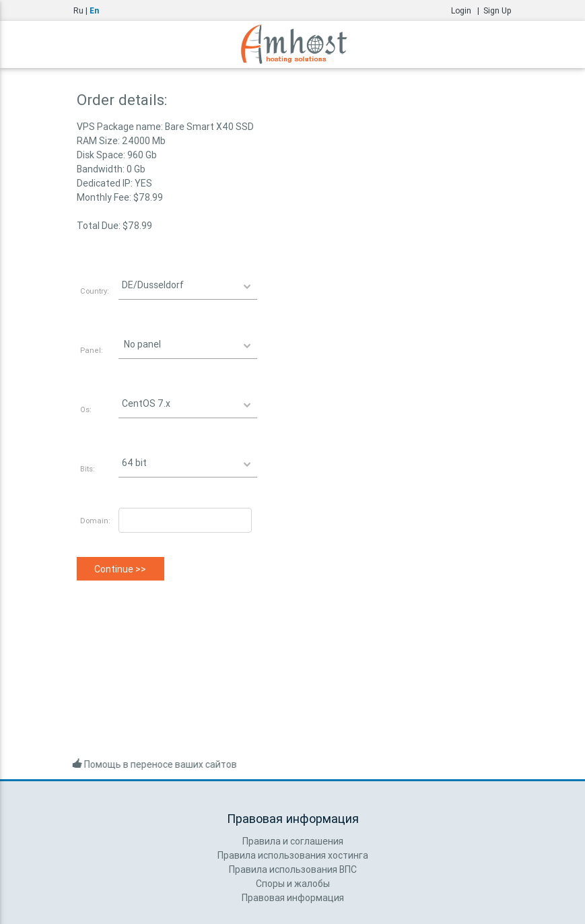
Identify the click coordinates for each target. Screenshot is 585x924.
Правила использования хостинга (293, 855)
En (94, 10)
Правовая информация (293, 898)
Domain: (95, 521)
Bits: (88, 469)
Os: (86, 409)
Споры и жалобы (293, 884)
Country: (95, 291)
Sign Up (497, 10)
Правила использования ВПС (293, 869)
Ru (78, 10)
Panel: (92, 350)
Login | (467, 10)
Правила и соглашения (293, 841)
